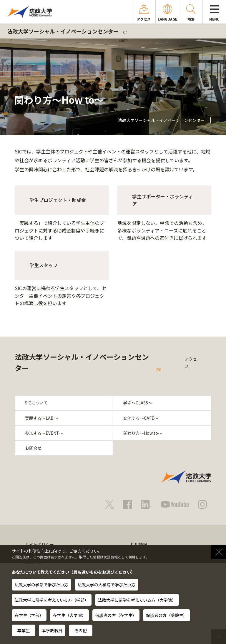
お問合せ (33, 448)
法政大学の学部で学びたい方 (41, 585)
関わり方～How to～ (143, 433)
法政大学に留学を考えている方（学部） (52, 600)
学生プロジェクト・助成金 (58, 200)
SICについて (36, 403)
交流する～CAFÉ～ (141, 418)
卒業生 (24, 630)
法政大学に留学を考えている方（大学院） (137, 600)
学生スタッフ (44, 265)
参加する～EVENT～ (44, 433)
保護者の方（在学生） (116, 615)
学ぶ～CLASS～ (138, 403)
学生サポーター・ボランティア (163, 200)
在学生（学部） (29, 615)
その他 (81, 630)
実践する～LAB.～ (42, 418)
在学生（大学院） (69, 615)
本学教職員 (52, 630)
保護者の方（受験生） (167, 615)
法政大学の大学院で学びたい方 (107, 585)
